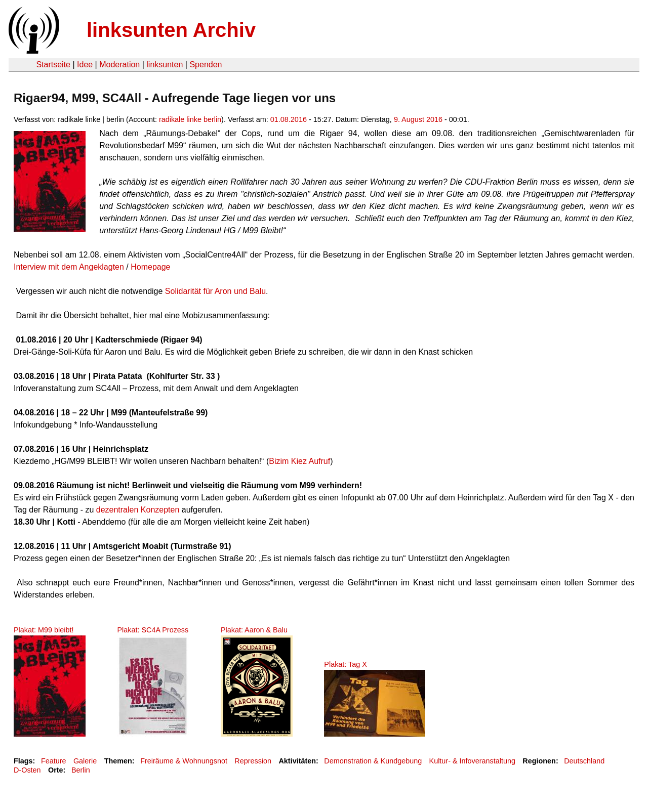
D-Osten (27, 770)
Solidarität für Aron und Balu (215, 291)
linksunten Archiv (171, 30)
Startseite (53, 65)
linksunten (165, 65)
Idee (85, 65)
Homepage (150, 267)
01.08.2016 (289, 119)
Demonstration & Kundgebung (373, 761)
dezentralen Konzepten (138, 510)
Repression (253, 761)
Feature (54, 761)
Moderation (119, 65)
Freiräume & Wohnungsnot (184, 761)
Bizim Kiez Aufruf (299, 461)
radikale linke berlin (190, 119)
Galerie (85, 761)
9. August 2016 (418, 119)
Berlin (81, 770)
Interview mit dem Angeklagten (69, 267)
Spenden (206, 65)
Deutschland (584, 761)
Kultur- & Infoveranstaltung (472, 761)
